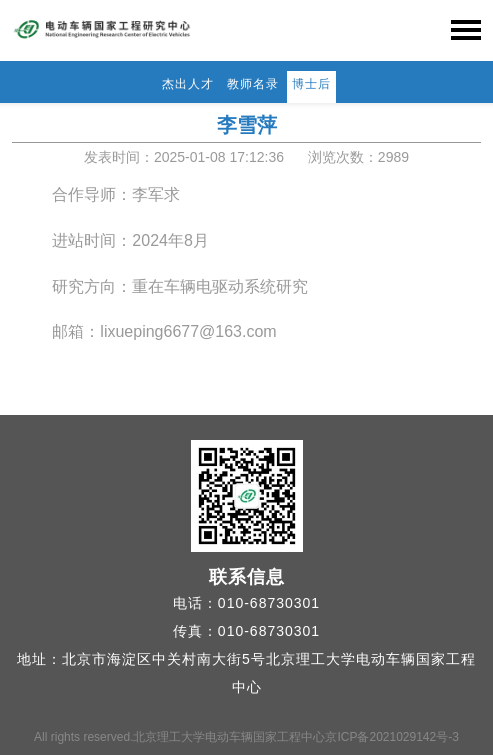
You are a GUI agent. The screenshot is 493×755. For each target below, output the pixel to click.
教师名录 (253, 84)
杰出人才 (188, 84)
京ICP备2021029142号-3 (391, 737)
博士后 (311, 84)
